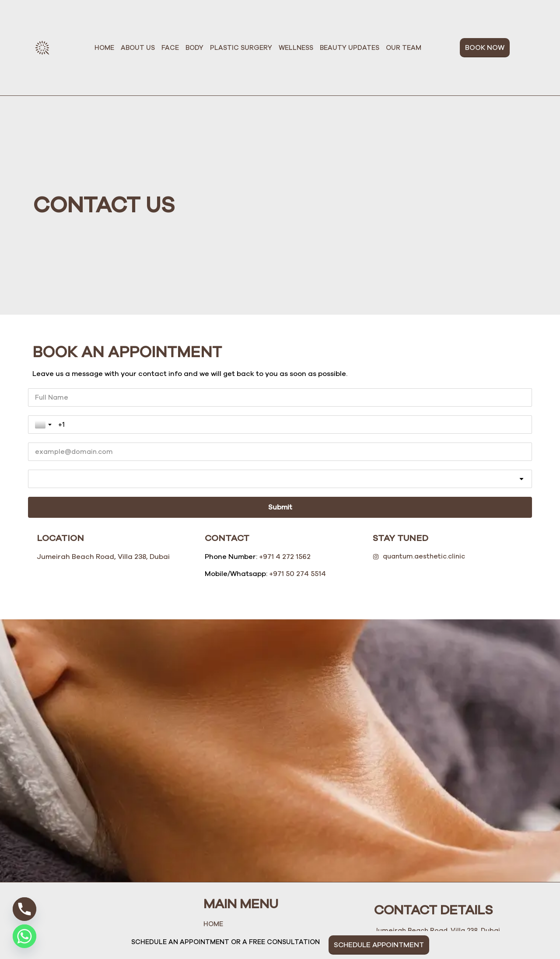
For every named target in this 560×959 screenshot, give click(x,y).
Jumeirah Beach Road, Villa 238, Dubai (103, 471)
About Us (138, 48)
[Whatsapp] (24, 936)
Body (194, 48)
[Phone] (24, 909)
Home (104, 48)
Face (170, 48)
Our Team (404, 48)
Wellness (296, 48)
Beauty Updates (350, 48)
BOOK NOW (485, 48)
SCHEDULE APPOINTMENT (379, 945)
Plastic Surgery (241, 48)
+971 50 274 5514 (297, 488)
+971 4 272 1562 (285, 471)
